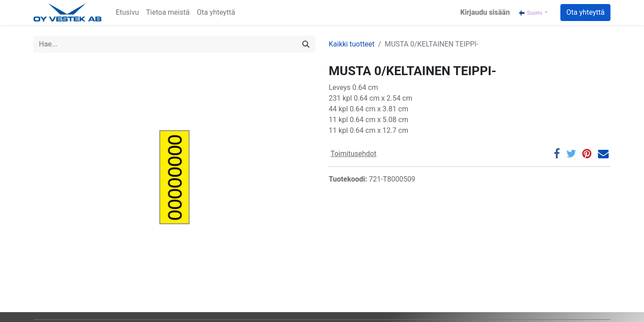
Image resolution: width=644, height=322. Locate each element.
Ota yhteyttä (585, 12)
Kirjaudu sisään (485, 12)
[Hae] (306, 44)
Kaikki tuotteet (352, 44)
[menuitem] (127, 13)
